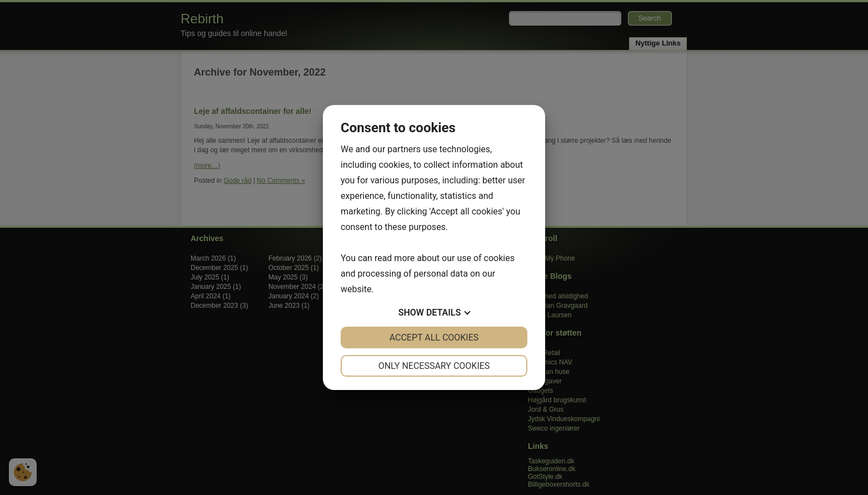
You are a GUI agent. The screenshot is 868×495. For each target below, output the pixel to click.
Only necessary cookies (434, 366)
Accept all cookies (434, 337)
